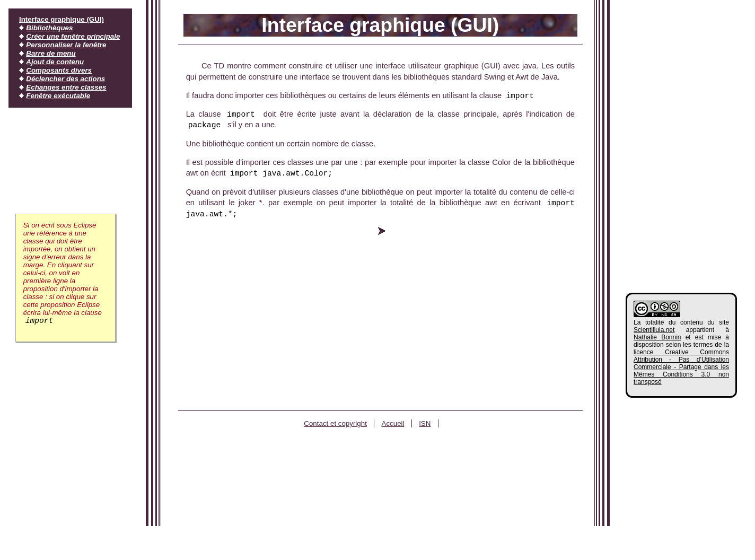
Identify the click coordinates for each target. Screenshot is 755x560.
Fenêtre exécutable (58, 96)
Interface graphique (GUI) (62, 19)
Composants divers (59, 70)
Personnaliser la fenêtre (66, 45)
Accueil (393, 423)
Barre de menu (51, 53)
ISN (425, 423)
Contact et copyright (335, 423)
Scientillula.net (654, 330)
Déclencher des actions (65, 79)
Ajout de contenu (55, 62)
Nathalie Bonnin (657, 337)
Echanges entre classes (66, 87)
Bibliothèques (49, 28)
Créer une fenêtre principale (73, 36)
